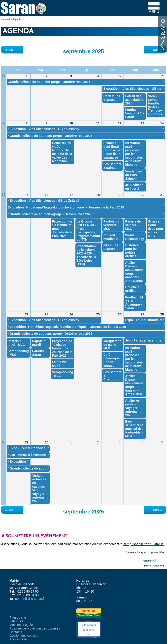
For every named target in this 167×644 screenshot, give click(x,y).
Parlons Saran (38, 353)
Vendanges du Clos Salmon (133, 175)
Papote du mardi (40, 343)
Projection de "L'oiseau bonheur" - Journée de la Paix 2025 (62, 348)
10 (71, 123)
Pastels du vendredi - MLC (111, 225)
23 (47, 314)
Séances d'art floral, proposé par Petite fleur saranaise (113, 150)
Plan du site (18, 617)
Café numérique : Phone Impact (112, 360)
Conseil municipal (111, 237)
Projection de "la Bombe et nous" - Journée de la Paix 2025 (62, 229)
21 (162, 195)
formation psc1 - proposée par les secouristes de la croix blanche (134, 154)
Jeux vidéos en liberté (134, 187)
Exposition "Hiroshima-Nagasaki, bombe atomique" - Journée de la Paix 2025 (66, 207)
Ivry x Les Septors (111, 247)
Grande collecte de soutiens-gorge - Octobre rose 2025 (49, 82)
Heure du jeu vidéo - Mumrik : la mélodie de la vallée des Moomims (62, 152)
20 (143, 195)
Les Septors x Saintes (112, 166)
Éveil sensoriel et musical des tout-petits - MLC (134, 429)
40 (4, 442)
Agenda (17, 19)
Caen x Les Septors (112, 98)
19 (120, 195)
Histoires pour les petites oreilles (132, 251)
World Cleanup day (134, 237)
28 (162, 314)
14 (162, 123)
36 (4, 76)
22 (27, 314)
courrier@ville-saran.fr (29, 599)
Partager (147, 561)
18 (98, 195)
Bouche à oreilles (132, 289)
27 (143, 314)
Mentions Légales (22, 625)
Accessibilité (18, 639)
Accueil (6, 19)
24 (71, 314)
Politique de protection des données (35, 628)
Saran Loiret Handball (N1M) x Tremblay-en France (155, 105)
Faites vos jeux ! (60, 364)
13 (143, 123)
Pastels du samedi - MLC (133, 225)
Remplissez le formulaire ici (143, 544)
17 (71, 195)
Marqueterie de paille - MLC (112, 345)
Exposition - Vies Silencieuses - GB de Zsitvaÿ (44, 129)
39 (4, 314)
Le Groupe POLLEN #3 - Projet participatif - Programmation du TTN (88, 230)
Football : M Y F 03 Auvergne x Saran (134, 303)
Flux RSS (16, 621)
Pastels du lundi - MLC (16, 343)
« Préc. (10, 50)
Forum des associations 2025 (135, 100)
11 (98, 123)
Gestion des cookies (24, 636)
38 (4, 194)
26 (120, 314)
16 (47, 195)
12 (120, 123)
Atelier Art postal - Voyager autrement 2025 (133, 408)
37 (4, 123)
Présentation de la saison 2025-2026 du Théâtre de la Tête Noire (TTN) (87, 255)
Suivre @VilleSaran (154, 566)
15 (27, 195)
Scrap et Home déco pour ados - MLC (156, 229)
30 (47, 442)
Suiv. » (157, 50)
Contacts (16, 632)
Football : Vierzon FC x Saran (135, 113)
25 (98, 314)
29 (27, 442)
